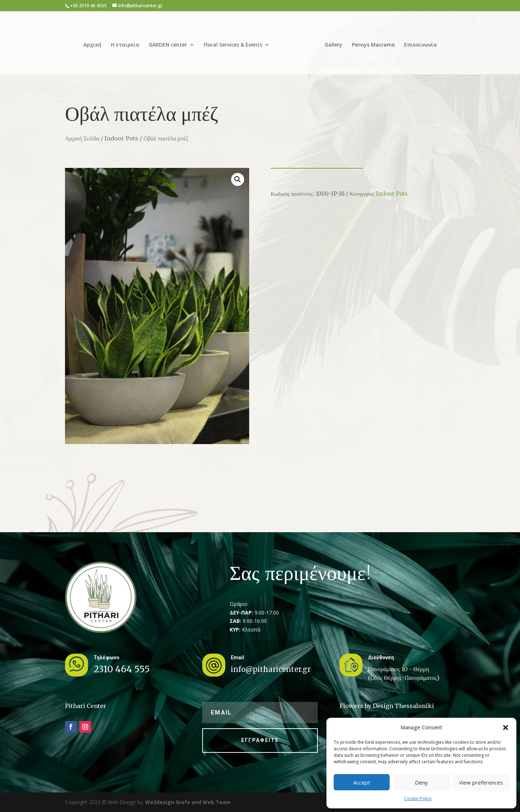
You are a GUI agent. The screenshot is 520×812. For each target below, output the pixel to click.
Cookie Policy (418, 798)
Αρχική (92, 45)
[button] (506, 728)
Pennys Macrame (373, 45)
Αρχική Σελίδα (82, 138)
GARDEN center (168, 45)
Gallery (333, 45)
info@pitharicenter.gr (271, 669)
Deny (421, 782)
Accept (362, 782)
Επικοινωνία (421, 45)
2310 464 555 (122, 669)
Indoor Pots (121, 138)
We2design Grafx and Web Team (188, 802)
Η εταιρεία (125, 45)
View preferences (481, 782)
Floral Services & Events (233, 45)
